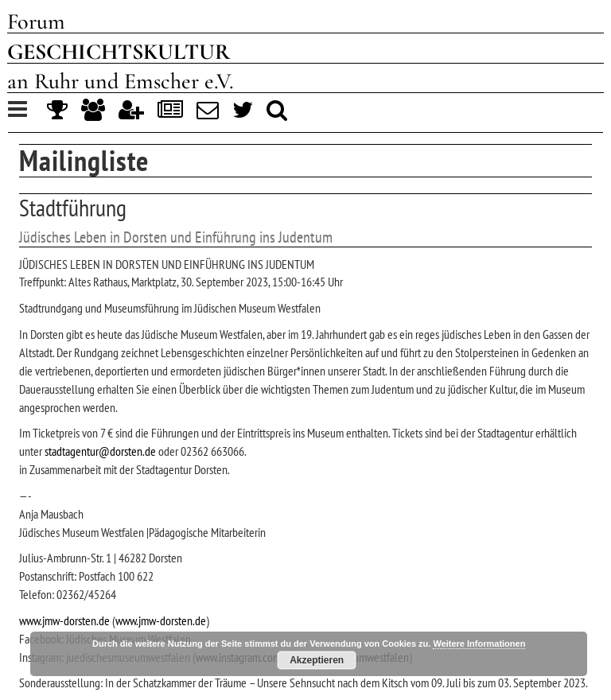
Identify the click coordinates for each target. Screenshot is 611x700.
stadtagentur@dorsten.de (100, 451)
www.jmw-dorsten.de (64, 620)
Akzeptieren (317, 660)
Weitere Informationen (479, 644)
